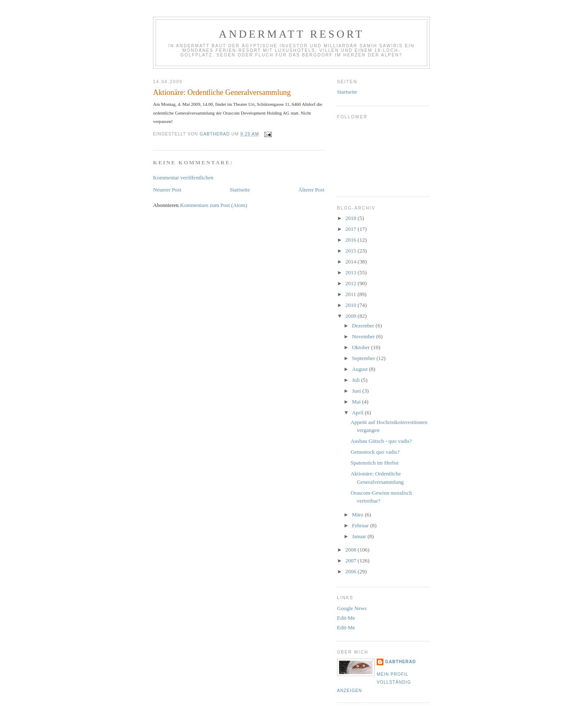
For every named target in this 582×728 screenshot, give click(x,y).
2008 (351, 550)
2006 (351, 571)
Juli (357, 380)
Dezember (364, 326)
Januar (360, 536)
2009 (351, 316)
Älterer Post (311, 190)
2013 (351, 272)
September (364, 358)
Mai (357, 402)
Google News (352, 608)
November (364, 336)
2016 (351, 240)
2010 (351, 305)
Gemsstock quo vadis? (375, 452)
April (359, 413)
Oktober (362, 347)
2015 (351, 251)
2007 (351, 561)
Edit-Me (346, 618)
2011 (351, 294)
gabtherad (401, 662)
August (361, 369)
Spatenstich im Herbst (374, 463)
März (359, 515)
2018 (351, 218)
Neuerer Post (167, 190)
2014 (351, 262)
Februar (361, 525)
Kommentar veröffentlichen (183, 178)
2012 (351, 283)
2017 (351, 229)
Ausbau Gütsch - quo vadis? (381, 441)
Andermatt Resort (291, 34)
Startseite (240, 190)
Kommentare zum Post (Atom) (214, 205)
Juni (357, 391)
